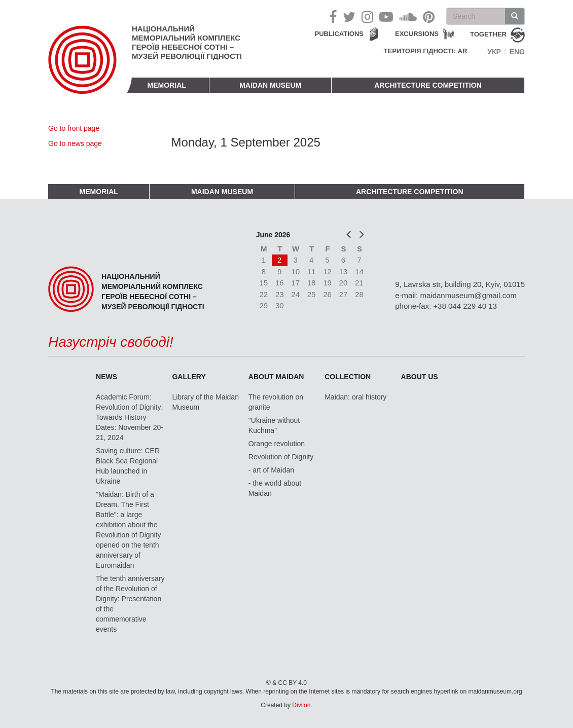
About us (420, 377)
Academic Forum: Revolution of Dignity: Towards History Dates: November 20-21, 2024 (130, 417)
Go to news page (75, 143)
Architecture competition (428, 85)
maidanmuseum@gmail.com (468, 295)
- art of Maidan (271, 470)
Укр (494, 52)
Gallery (189, 377)
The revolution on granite (276, 402)
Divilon (301, 705)
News (106, 377)
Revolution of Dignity (281, 457)
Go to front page (74, 128)
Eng (517, 52)
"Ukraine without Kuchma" (274, 425)
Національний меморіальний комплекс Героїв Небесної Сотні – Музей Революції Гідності (187, 42)
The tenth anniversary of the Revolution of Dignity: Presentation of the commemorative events (130, 604)
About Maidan (276, 377)
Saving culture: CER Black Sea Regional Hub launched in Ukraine (128, 466)
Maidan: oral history (355, 397)
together (488, 34)
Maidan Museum (270, 85)
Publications (339, 34)
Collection (348, 377)
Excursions (417, 34)
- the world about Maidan (275, 488)
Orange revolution (277, 444)
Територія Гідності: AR (426, 51)
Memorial (167, 85)
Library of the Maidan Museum (205, 402)
